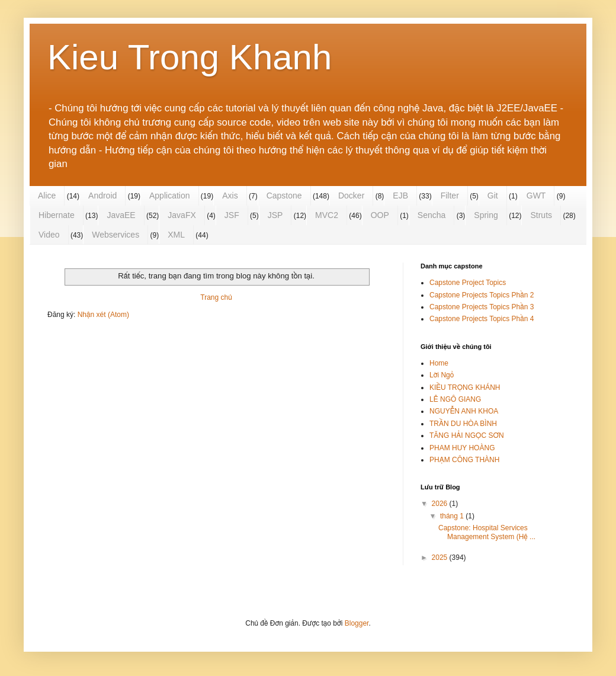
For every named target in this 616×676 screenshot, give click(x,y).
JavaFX (182, 215)
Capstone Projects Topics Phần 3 (482, 307)
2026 (441, 504)
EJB (400, 196)
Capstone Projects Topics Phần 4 (482, 319)
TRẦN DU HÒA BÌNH (463, 424)
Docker (351, 196)
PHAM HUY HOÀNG (462, 448)
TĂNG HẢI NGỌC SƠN (467, 435)
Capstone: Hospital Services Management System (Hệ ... (487, 532)
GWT (536, 196)
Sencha (431, 215)
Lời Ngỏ (442, 375)
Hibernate (57, 215)
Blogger (357, 623)
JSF (232, 215)
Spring (486, 215)
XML (176, 235)
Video (49, 235)
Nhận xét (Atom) (103, 315)
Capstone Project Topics (468, 283)
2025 (441, 558)
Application (170, 196)
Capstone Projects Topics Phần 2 (482, 295)
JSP (275, 215)
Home (439, 363)
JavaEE (121, 215)
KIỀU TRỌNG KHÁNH (465, 387)
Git (493, 196)
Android (102, 196)
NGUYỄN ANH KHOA (464, 411)
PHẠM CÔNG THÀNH (464, 460)
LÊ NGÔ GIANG (455, 399)
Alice (47, 196)
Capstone (284, 196)
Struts (541, 215)
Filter (450, 196)
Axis (230, 196)
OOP (380, 215)
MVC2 (327, 215)
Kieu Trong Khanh (190, 57)
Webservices (115, 235)
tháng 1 (453, 516)
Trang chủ (216, 297)
